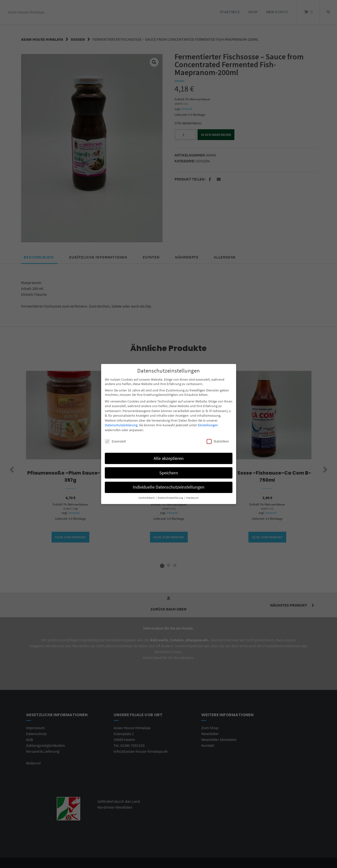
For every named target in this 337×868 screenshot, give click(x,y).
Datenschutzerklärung (121, 424)
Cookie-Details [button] (147, 497)
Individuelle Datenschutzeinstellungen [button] (169, 486)
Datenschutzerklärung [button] (171, 497)
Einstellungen (208, 424)
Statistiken (218, 440)
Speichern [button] (169, 472)
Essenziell (115, 440)
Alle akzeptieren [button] (169, 457)
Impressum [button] (192, 497)
